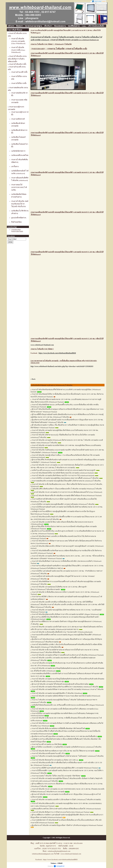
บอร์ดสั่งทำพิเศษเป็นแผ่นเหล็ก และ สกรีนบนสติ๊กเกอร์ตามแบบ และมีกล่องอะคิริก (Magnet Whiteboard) (68, 705)
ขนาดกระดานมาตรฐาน (33, 26)
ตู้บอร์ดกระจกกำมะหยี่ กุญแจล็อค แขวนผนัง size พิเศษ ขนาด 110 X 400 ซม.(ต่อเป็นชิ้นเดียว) (64, 736)
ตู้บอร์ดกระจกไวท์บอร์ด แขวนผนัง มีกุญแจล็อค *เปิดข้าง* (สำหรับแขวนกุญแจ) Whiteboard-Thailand (67, 825)
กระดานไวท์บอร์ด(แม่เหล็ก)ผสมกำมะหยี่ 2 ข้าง (48, 753)
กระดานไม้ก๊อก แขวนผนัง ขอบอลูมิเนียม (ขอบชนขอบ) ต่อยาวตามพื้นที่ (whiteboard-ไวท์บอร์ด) (65, 478)
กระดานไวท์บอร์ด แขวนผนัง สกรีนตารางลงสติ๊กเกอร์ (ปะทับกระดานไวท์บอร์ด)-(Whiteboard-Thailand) (68, 655)
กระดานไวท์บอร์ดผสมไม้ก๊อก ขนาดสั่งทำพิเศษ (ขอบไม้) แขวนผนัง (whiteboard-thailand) (63, 473)
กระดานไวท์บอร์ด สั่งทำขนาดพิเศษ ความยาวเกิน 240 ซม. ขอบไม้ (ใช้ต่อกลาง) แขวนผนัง (63, 751)
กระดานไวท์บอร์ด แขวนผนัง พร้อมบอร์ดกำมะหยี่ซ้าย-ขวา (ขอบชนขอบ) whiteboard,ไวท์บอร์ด (65, 687)
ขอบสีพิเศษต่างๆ (74, 26)
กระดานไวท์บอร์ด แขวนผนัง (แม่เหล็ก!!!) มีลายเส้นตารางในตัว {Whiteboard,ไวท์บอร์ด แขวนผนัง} (66, 800)
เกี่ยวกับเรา (48, 26)
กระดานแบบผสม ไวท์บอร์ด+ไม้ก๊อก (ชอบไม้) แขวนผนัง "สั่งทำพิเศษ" (56, 776)
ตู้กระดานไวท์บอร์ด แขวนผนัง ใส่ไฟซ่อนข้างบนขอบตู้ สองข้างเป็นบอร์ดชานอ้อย (60, 684)
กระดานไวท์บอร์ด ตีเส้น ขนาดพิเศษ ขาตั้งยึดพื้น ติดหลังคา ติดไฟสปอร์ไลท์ (58, 728)
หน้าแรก (11, 26)
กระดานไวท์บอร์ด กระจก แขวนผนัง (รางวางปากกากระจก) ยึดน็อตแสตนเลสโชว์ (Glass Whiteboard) (67, 492)
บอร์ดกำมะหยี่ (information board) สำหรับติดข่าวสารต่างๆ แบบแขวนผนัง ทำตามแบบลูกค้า (64, 470)
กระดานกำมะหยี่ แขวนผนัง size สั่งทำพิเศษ (47, 744)
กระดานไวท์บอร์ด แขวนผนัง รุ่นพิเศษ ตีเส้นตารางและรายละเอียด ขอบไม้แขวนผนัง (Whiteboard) (66, 696)
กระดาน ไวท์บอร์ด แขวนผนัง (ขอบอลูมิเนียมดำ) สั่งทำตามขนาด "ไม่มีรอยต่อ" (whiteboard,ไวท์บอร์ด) (68, 756)
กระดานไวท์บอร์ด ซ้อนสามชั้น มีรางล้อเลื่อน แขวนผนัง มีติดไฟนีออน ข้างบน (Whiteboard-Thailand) (67, 496)
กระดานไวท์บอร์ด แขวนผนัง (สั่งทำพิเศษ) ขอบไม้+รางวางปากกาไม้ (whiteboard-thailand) (63, 475)
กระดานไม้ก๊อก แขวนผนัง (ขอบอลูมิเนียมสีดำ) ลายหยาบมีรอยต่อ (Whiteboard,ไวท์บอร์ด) (63, 504)
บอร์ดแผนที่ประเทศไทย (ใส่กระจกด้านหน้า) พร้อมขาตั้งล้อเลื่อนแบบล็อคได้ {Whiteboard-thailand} (66, 809)
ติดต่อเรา (20, 26)
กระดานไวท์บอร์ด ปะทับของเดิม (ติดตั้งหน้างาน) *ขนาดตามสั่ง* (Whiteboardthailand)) (62, 632)
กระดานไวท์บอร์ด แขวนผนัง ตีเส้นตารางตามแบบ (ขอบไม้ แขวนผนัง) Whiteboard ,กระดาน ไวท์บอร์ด (68, 689)
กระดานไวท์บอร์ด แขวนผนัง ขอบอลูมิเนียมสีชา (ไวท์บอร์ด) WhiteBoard (57, 693)
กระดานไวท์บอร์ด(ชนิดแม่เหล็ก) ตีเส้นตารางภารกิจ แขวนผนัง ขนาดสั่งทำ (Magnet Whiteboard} (65, 614)
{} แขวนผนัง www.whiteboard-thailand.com (74, 40)
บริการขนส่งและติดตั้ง (96, 26)
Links (84, 26)
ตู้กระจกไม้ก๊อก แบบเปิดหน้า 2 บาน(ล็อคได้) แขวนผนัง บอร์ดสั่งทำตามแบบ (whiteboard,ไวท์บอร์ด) (67, 747)
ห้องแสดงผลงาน (60, 26)
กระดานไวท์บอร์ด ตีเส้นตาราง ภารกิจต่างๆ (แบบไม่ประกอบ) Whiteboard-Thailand (61, 812)
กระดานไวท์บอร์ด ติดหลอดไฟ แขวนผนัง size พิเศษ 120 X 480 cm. (55, 760)
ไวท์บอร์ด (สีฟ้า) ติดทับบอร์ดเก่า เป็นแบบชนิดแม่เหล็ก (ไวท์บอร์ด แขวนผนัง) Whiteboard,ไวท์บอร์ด (67, 489)
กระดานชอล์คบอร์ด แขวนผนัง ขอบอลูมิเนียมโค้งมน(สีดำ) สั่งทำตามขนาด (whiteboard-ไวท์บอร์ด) (66, 481)
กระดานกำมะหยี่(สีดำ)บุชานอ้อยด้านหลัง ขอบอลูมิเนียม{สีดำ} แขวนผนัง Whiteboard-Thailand (65, 768)
